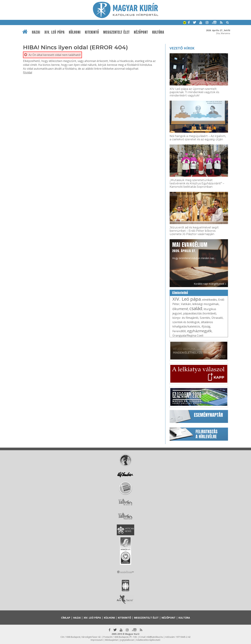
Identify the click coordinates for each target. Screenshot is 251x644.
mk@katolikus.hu (155, 637)
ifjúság (206, 326)
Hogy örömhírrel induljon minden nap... (194, 250)
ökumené (180, 309)
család (196, 308)
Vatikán (186, 304)
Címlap (66, 618)
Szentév (205, 318)
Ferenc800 (179, 331)
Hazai (36, 32)
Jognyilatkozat (127, 640)
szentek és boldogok (186, 322)
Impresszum (97, 640)
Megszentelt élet (116, 32)
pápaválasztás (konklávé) (200, 313)
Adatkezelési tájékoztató (148, 640)
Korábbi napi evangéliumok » (210, 284)
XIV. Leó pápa (55, 32)
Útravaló (217, 318)
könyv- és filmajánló (185, 318)
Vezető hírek (182, 48)
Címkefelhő (180, 293)
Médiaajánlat (111, 640)
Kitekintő (92, 32)
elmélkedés (210, 300)
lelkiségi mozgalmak (206, 304)
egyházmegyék (199, 331)
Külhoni (75, 32)
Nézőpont (141, 32)
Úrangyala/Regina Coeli (188, 335)
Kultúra (158, 32)
